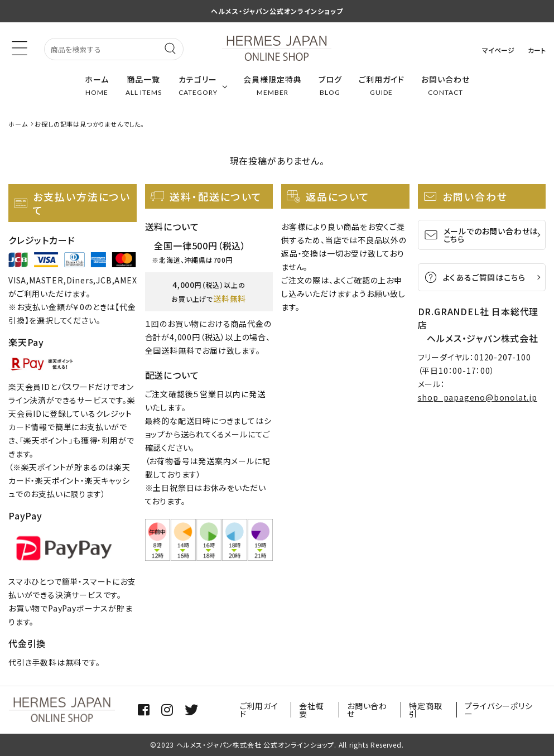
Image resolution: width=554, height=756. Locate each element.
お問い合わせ (367, 710)
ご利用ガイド (259, 710)
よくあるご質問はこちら (475, 277)
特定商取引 (425, 710)
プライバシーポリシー (498, 710)
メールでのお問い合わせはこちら (481, 235)
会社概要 (311, 710)
